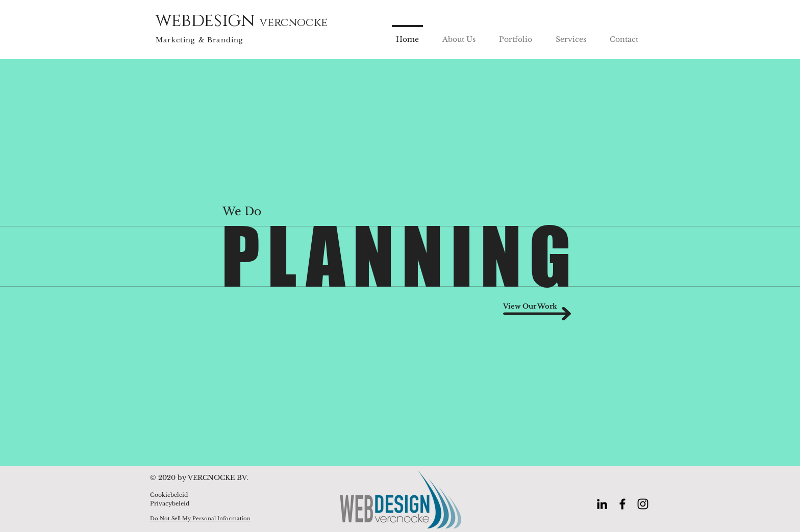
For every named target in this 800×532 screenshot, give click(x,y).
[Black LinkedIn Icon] (602, 504)
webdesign (208, 21)
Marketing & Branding (199, 40)
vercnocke (294, 23)
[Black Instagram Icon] (643, 504)
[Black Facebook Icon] (622, 504)
